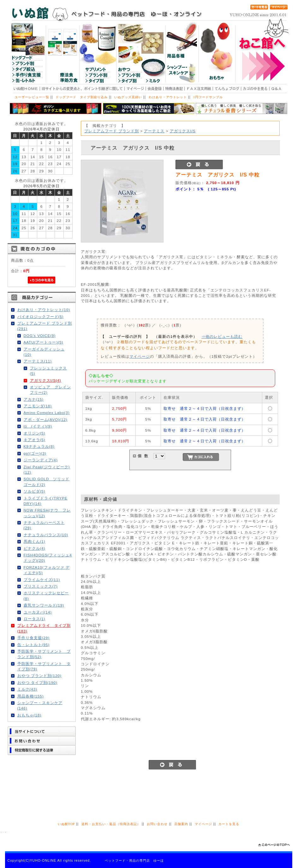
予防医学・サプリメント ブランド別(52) (44, 654)
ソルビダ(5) (35, 491)
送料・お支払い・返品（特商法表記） (111, 824)
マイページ (140, 356)
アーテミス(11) (38, 361)
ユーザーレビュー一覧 (32, 97)
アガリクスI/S (183, 131)
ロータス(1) (35, 619)
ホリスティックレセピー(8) (46, 596)
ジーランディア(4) (41, 460)
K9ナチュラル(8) (39, 446)
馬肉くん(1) (35, 541)
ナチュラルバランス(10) (46, 535)
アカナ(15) (34, 399)
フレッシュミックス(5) (48, 371)
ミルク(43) (27, 689)
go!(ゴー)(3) (35, 453)
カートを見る (229, 824)
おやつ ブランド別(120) (39, 676)
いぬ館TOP (66, 824)
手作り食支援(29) (34, 638)
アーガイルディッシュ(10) (44, 352)
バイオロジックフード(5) (41, 317)
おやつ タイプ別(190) (37, 682)
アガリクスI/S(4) (46, 380)
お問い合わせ (157, 824)
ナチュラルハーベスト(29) (44, 525)
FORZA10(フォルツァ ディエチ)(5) (47, 570)
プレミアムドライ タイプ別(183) (44, 628)
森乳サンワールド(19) (44, 605)
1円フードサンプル (208, 97)
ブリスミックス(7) (41, 586)
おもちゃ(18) (30, 715)
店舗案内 (181, 824)
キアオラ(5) (35, 440)
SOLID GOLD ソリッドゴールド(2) (47, 482)
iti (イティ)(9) (38, 426)
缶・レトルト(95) (34, 645)
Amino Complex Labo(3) (47, 413)
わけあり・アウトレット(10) (44, 310)
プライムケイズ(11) (42, 580)
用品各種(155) (31, 696)
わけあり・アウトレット (168, 97)
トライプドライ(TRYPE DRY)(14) (46, 501)
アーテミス (154, 131)
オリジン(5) (35, 433)
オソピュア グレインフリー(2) (50, 390)
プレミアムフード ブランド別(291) (45, 326)
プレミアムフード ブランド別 (112, 131)
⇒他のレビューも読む (222, 336)
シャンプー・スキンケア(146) (40, 705)
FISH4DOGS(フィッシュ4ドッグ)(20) (48, 558)
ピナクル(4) (35, 548)
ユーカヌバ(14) (38, 612)
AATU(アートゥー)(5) (44, 342)
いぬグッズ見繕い (128, 97)
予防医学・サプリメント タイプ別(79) (44, 666)
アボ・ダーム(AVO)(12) (46, 419)
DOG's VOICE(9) (40, 335)
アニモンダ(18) (38, 406)
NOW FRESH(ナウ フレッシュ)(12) (47, 513)
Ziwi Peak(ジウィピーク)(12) (47, 470)
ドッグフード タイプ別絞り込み (82, 97)
